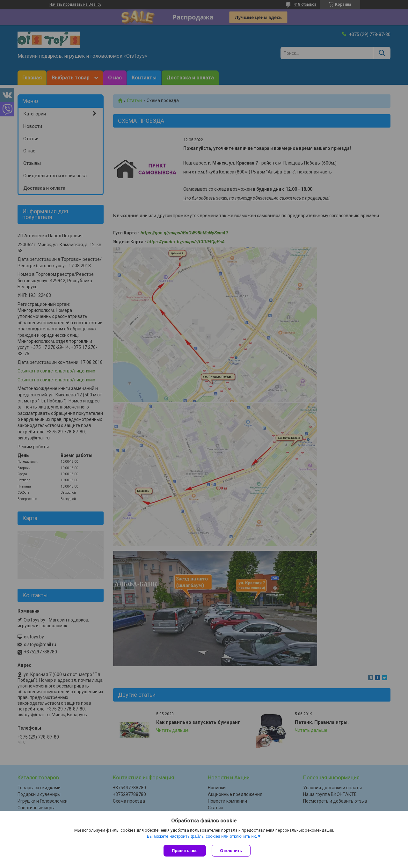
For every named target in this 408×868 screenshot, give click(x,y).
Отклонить (232, 851)
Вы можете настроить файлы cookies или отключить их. (202, 837)
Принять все (185, 851)
